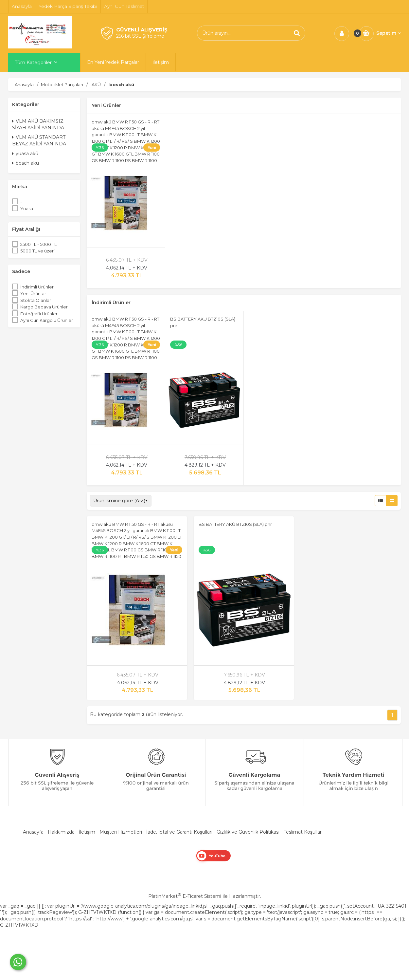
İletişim (87, 832)
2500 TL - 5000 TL (38, 244)
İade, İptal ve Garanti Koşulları (179, 832)
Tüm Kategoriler (33, 63)
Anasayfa (33, 832)
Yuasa (27, 209)
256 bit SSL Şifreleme (140, 36)
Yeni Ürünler (33, 293)
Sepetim (389, 33)
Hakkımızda (61, 832)
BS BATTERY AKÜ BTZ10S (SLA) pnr (235, 524)
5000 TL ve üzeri (37, 251)
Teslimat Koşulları (303, 832)
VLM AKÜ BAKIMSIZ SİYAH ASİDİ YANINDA (38, 124)
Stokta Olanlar (36, 300)
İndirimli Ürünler (37, 287)
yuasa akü (25, 154)
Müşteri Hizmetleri (121, 832)
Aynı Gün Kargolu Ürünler (47, 320)
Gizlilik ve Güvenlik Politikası (248, 832)
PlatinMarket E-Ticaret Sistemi (185, 896)
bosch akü (26, 163)
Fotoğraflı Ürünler (39, 314)
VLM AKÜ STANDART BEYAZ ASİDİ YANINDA (39, 140)
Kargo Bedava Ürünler (44, 307)
